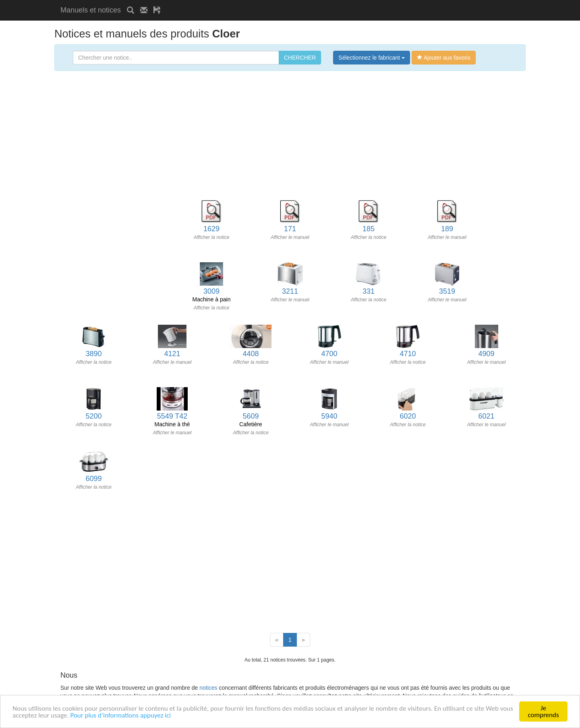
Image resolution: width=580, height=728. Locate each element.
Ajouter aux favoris (444, 58)
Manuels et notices (91, 10)
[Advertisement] (261, 3)
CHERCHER (300, 58)
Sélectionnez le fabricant (371, 58)
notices (208, 688)
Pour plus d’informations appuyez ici (120, 715)
